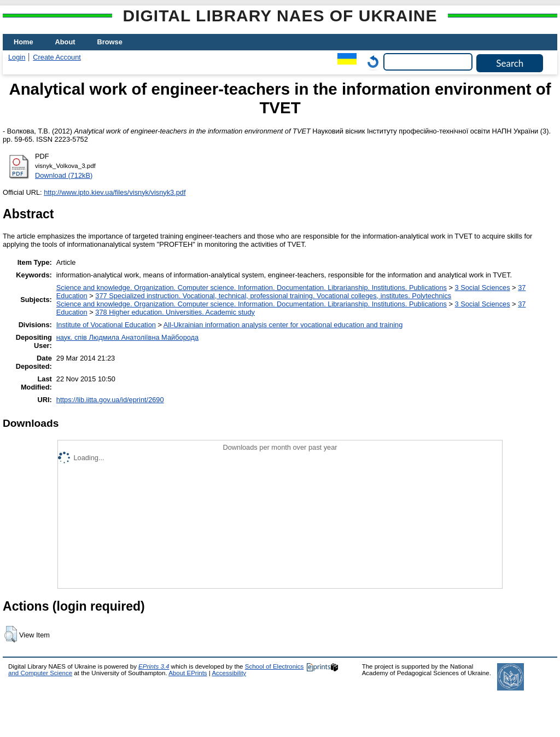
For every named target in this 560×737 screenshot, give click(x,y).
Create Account (57, 57)
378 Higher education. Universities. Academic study (175, 312)
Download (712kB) (64, 175)
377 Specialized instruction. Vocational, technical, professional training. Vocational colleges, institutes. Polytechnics (273, 296)
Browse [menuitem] (110, 42)
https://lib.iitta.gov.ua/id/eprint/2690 (110, 400)
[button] (11, 634)
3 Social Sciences (483, 288)
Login (17, 57)
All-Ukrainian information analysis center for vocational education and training (283, 325)
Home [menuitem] (24, 42)
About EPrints (188, 673)
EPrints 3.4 (154, 666)
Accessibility (229, 673)
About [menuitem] (65, 42)
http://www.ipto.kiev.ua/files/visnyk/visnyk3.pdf (115, 192)
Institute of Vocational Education (106, 325)
